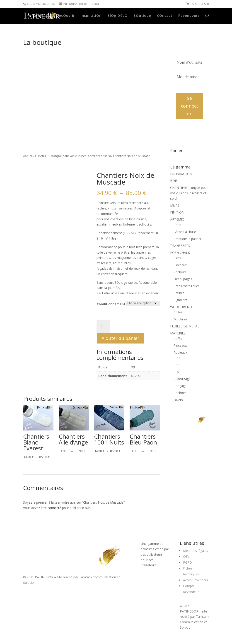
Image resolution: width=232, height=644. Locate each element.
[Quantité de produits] (103, 327)
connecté (54, 508)
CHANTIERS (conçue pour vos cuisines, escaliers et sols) (73, 156)
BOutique (142, 16)
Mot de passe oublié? (190, 87)
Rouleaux (180, 352)
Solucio (28, 583)
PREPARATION (181, 174)
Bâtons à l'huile (185, 232)
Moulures (180, 319)
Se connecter (190, 106)
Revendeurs (189, 16)
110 (180, 358)
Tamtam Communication (98, 577)
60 (179, 372)
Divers (178, 400)
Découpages (183, 279)
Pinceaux (180, 265)
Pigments (180, 300)
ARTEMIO (177, 219)
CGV (186, 556)
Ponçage (180, 386)
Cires (177, 258)
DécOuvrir (65, 16)
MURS (175, 205)
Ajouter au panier (120, 338)
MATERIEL (178, 333)
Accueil (28, 156)
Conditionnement (111, 304)
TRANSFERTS (180, 246)
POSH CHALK (180, 253)
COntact (165, 16)
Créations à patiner (187, 239)
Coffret (179, 339)
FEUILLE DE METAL (185, 326)
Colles (178, 312)
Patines (179, 293)
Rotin (177, 225)
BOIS (174, 181)
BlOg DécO (117, 16)
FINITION (177, 212)
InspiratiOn (91, 16)
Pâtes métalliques (187, 286)
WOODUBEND (181, 307)
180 (180, 365)
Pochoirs (180, 272)
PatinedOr (41, 16)
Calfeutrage (182, 379)
